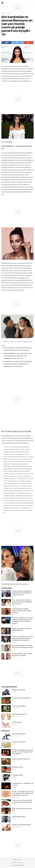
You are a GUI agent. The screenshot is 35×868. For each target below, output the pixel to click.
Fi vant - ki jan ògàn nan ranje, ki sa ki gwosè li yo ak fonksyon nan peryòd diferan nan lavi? (23, 793)
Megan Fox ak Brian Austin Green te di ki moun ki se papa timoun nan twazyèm (23, 752)
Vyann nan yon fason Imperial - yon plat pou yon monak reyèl (22, 801)
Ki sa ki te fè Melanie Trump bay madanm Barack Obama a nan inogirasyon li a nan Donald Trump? (22, 620)
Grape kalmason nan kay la (21, 759)
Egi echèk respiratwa (19, 734)
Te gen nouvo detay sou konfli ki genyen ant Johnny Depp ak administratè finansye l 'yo (23, 638)
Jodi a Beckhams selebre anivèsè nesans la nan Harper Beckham (22, 611)
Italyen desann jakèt (19, 817)
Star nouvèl (9, 13)
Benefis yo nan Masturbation (21, 825)
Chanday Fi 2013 (17, 775)
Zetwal (3, 13)
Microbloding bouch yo (20, 714)
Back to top (18, 859)
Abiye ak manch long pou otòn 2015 (22, 809)
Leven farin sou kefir (19, 742)
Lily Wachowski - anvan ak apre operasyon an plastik (22, 655)
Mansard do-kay (17, 767)
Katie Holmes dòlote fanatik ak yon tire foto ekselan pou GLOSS (23, 646)
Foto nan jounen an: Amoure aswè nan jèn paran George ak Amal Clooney (22, 602)
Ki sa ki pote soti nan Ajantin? (22, 698)
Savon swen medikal (19, 706)
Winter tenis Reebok (19, 690)
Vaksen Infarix (17, 722)
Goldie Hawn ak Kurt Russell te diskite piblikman (22, 629)
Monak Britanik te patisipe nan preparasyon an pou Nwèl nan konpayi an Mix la (22, 593)
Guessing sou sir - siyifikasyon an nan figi (23, 784)
